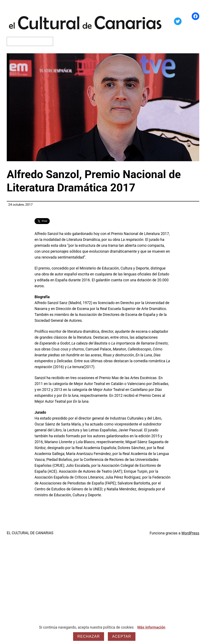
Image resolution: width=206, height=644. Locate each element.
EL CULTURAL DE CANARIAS (30, 533)
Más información (151, 627)
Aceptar (122, 636)
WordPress (190, 533)
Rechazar (89, 636)
